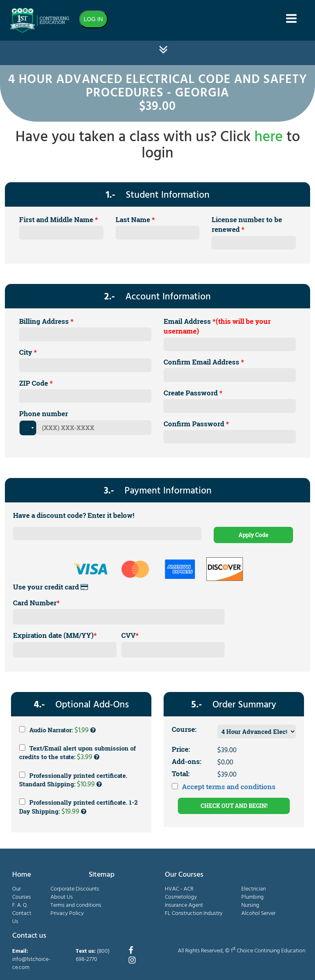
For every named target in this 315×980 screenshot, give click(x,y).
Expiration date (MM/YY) (55, 635)
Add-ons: (187, 761)
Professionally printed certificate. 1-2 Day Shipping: (78, 808)
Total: (181, 774)
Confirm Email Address (204, 362)
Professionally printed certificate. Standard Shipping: (73, 781)
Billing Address (46, 321)
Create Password (193, 393)
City (28, 352)
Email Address (217, 326)
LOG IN (93, 19)
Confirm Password (196, 424)
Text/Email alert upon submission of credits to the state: (78, 753)
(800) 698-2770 (93, 955)
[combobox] (28, 428)
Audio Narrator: (57, 730)
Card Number (36, 603)
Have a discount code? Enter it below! (74, 515)
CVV (130, 635)
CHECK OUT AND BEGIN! (234, 806)
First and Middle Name (59, 219)
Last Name (135, 219)
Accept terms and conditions (229, 787)
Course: (184, 729)
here (269, 138)
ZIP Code (36, 383)
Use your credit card (50, 587)
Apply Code (253, 535)
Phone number (44, 414)
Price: (181, 749)
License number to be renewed (247, 224)
